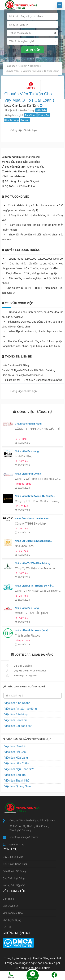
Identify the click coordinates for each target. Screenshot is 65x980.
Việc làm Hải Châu (16, 752)
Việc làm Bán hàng (16, 714)
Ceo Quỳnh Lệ (10, 906)
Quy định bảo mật (13, 857)
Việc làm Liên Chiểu (17, 763)
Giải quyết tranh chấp (15, 864)
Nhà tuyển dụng (12, 920)
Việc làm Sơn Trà (15, 775)
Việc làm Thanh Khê (17, 781)
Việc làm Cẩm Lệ (15, 746)
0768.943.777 (17, 845)
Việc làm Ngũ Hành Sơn (19, 769)
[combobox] (33, 34)
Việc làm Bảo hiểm (16, 720)
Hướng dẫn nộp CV (14, 885)
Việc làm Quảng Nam (18, 786)
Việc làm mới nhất (13, 913)
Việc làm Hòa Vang (16, 758)
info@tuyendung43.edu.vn (24, 837)
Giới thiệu (8, 899)
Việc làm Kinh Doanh (17, 703)
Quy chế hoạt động (14, 878)
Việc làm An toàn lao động (21, 709)
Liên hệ (7, 927)
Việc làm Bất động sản (18, 726)
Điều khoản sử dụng (14, 871)
